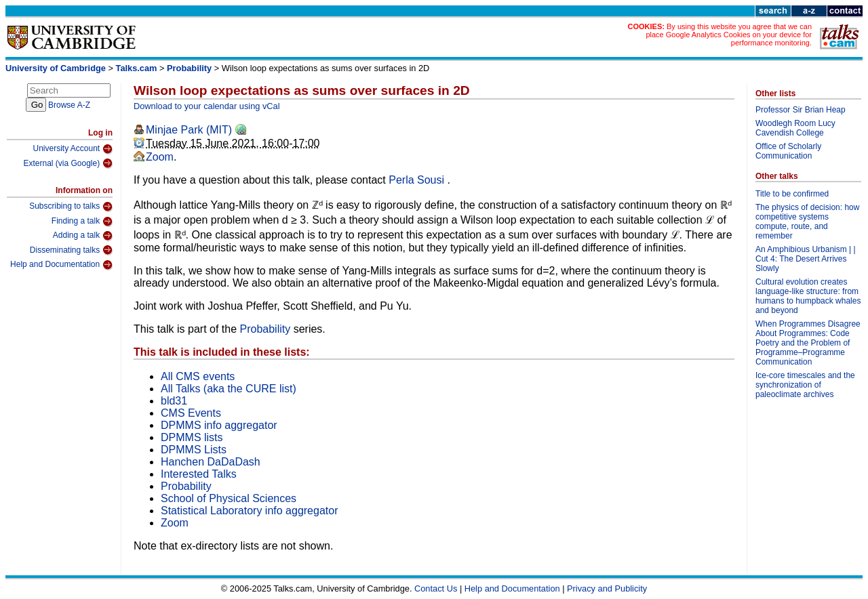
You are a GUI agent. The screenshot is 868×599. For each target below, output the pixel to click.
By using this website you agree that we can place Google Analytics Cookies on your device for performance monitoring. (729, 35)
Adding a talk (83, 236)
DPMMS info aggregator (219, 425)
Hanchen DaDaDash (211, 462)
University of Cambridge (56, 68)
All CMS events (198, 376)
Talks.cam (137, 68)
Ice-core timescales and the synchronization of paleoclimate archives (805, 385)
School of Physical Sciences (229, 498)
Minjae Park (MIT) (189, 130)
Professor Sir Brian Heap (801, 110)
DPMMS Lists (194, 450)
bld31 (174, 401)
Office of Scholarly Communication (788, 151)
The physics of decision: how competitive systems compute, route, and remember (807, 222)
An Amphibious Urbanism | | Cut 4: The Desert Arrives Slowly (806, 259)
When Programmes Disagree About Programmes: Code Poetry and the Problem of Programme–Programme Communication (808, 343)
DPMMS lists (192, 437)
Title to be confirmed (792, 194)
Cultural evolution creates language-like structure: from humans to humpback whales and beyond (808, 296)
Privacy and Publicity (607, 588)
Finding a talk (82, 222)
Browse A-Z (69, 105)
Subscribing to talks (71, 207)
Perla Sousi (418, 180)
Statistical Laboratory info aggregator (249, 511)
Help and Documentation (61, 265)
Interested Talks (199, 474)
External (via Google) (68, 163)
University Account (73, 149)
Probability (189, 68)
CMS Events (191, 413)
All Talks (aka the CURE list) (229, 389)
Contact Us (436, 588)
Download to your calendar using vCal (207, 106)
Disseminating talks (71, 250)
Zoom (160, 157)
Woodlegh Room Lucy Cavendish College (795, 128)
